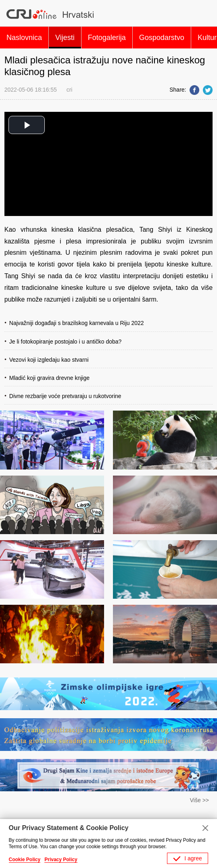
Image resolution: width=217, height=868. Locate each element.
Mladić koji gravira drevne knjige (49, 378)
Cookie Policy (25, 860)
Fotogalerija (107, 38)
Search (204, 14)
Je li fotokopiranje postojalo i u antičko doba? (66, 342)
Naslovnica (24, 38)
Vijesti (65, 38)
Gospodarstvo (162, 38)
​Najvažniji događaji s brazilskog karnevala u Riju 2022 (77, 323)
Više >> (199, 800)
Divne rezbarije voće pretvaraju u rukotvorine (65, 396)
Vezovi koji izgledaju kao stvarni (49, 360)
